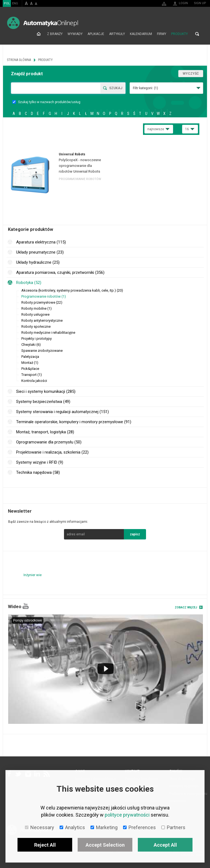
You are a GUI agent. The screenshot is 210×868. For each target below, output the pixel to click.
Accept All (165, 845)
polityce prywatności (127, 815)
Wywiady (75, 34)
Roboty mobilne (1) (37, 308)
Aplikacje (96, 34)
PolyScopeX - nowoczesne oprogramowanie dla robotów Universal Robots (80, 166)
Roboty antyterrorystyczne (42, 320)
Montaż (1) (30, 363)
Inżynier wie (33, 575)
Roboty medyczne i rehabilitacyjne (48, 333)
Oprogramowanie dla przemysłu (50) (49, 442)
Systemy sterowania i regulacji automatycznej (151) (62, 412)
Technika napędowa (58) (38, 472)
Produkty (180, 34)
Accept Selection (105, 845)
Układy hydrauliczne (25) (38, 262)
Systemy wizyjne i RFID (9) (40, 462)
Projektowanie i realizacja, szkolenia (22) (52, 452)
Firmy (162, 34)
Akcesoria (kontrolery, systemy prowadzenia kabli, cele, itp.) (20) (72, 290)
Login (183, 3)
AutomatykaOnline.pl (43, 23)
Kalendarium (141, 34)
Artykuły (117, 34)
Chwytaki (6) (31, 345)
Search (197, 34)
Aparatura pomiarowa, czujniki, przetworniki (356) (60, 272)
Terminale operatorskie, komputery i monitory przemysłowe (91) (74, 422)
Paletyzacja (30, 357)
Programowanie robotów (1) (44, 296)
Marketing (104, 827)
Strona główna (39, 34)
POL (7, 3)
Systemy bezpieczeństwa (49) (43, 402)
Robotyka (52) (29, 283)
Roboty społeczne (36, 326)
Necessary (40, 827)
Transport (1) (32, 375)
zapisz (135, 534)
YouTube (26, 606)
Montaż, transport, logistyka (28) (45, 432)
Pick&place (30, 369)
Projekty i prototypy (37, 339)
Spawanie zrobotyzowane (42, 351)
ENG (15, 3)
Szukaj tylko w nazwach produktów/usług (46, 102)
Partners (173, 827)
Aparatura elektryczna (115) (41, 242)
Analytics (72, 827)
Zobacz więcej (186, 607)
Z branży (55, 34)
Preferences (139, 827)
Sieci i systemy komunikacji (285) (46, 391)
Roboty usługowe (35, 314)
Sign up (200, 3)
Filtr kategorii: (145, 88)
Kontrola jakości (34, 381)
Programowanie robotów (80, 179)
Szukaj (116, 88)
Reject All (45, 845)
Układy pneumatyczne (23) (40, 252)
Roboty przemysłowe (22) (42, 302)
